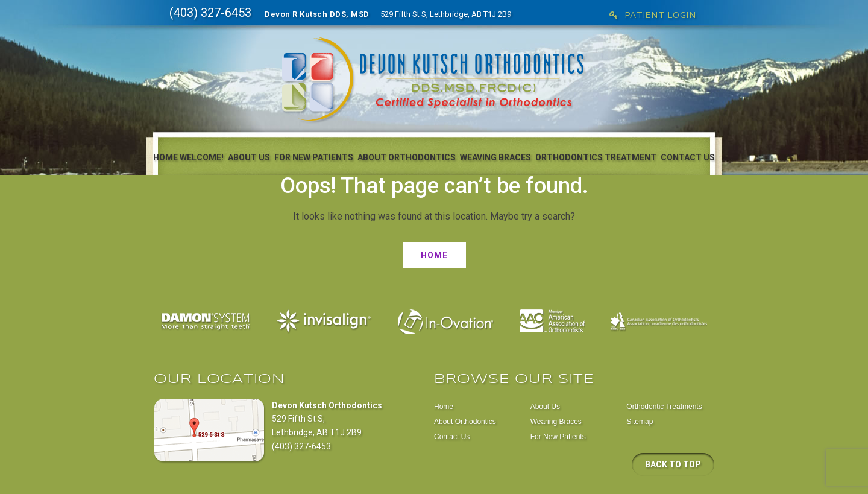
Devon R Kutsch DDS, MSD (317, 14)
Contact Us (688, 157)
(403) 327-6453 (210, 13)
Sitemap (640, 422)
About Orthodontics (407, 157)
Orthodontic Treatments (664, 407)
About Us (249, 157)
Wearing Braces (556, 422)
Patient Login (653, 15)
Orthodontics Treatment (596, 157)
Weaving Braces (495, 157)
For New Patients (314, 157)
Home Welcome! (188, 157)
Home (434, 255)
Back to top (673, 464)
